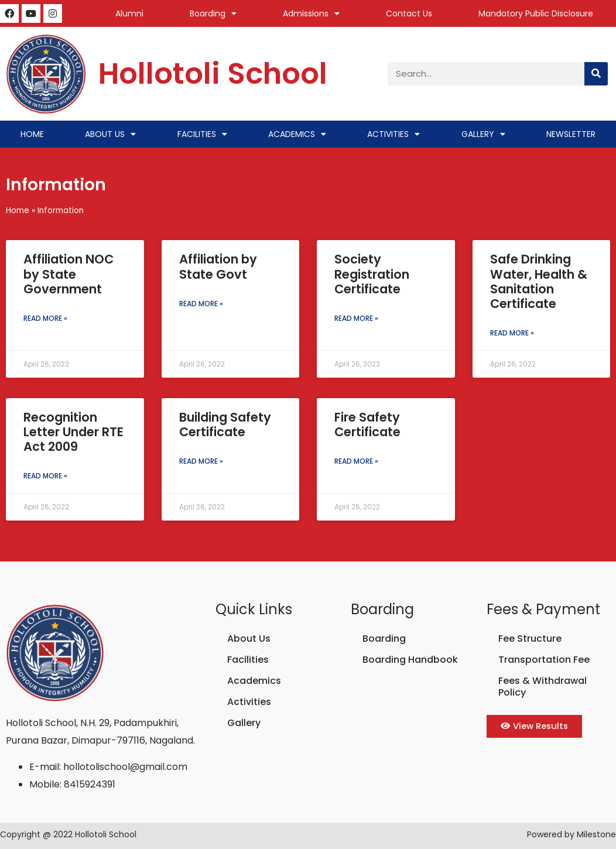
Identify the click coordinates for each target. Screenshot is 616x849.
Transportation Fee (544, 660)
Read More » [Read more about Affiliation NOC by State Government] (45, 318)
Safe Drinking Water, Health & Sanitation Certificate (539, 281)
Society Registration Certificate (372, 274)
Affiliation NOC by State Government (69, 274)
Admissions (311, 13)
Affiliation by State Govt (218, 266)
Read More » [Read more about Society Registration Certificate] (356, 318)
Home (32, 134)
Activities (393, 134)
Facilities (202, 134)
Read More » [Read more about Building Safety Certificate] (201, 461)
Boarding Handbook (410, 660)
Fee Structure (530, 639)
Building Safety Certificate (225, 424)
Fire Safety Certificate (367, 424)
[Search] (596, 74)
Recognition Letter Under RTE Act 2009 (73, 432)
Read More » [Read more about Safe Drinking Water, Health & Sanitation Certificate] (512, 333)
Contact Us (409, 13)
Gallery (483, 134)
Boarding (213, 13)
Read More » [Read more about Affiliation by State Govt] (201, 304)
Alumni (129, 13)
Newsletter (571, 134)
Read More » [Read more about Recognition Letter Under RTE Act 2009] (45, 476)
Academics (297, 134)
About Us (110, 134)
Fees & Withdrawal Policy (543, 687)
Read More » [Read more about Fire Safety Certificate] (356, 461)
